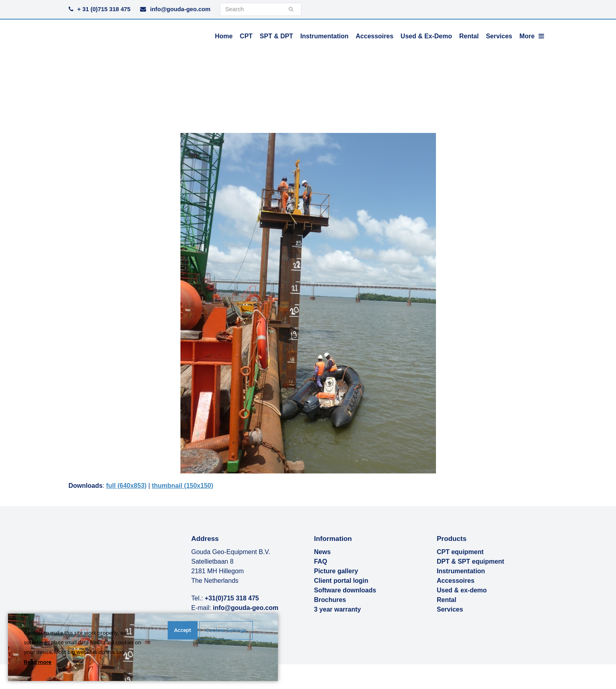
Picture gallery (336, 571)
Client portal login (341, 581)
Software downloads (345, 590)
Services (450, 609)
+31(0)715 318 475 (232, 598)
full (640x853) (126, 486)
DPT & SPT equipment (470, 561)
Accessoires (456, 581)
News (323, 552)
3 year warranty (338, 609)
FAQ (321, 561)
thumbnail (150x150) (182, 486)
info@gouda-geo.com (180, 9)
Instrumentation (461, 571)
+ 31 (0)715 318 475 (104, 9)
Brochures (330, 600)
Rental (447, 600)
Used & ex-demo (462, 590)
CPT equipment (460, 552)
